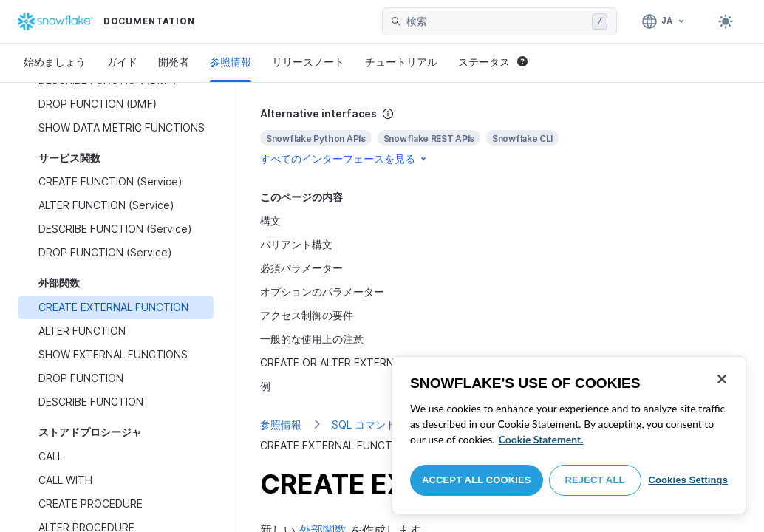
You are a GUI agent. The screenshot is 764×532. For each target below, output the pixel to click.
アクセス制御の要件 (307, 315)
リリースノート (308, 62)
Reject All (595, 480)
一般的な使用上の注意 (312, 339)
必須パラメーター (301, 268)
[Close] (722, 379)
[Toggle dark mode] (726, 21)
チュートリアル (401, 62)
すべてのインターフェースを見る (344, 158)
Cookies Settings (688, 480)
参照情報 (231, 62)
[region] (569, 435)
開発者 (174, 62)
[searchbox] (496, 21)
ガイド (122, 62)
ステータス (493, 62)
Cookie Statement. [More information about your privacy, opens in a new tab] (541, 439)
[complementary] (500, 136)
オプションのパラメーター (322, 291)
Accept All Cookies (477, 480)
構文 (270, 221)
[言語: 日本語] (664, 21)
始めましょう (55, 62)
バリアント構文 (296, 244)
